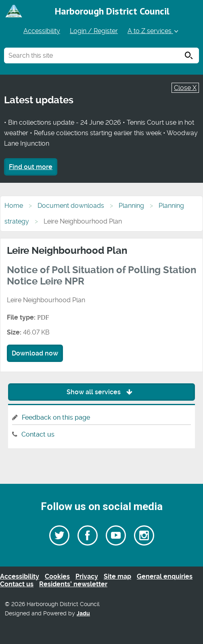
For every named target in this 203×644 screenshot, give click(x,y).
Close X (185, 88)
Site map (117, 576)
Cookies (57, 576)
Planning (131, 206)
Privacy (87, 576)
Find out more (31, 167)
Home (14, 206)
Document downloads (71, 206)
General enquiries (165, 576)
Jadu (83, 614)
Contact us (38, 434)
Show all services (101, 392)
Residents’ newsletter (73, 584)
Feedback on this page (56, 417)
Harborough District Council (112, 11)
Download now (35, 353)
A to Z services (154, 31)
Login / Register (94, 31)
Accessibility (42, 31)
